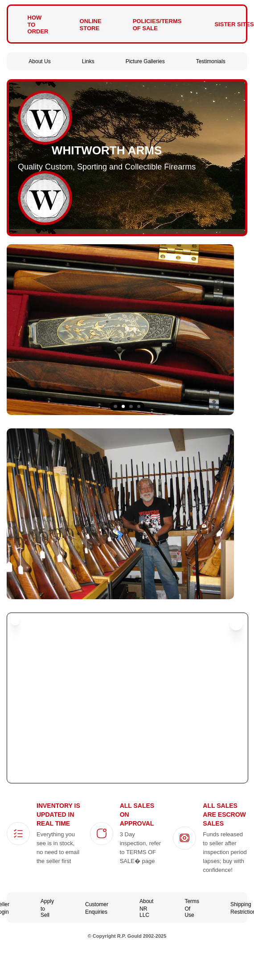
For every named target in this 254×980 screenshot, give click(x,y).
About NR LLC (146, 908)
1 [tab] (115, 407)
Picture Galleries (145, 61)
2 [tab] (123, 407)
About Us (39, 61)
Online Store (91, 25)
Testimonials (211, 61)
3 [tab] (131, 407)
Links (88, 61)
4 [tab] (139, 407)
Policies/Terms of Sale (157, 25)
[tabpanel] (127, 330)
